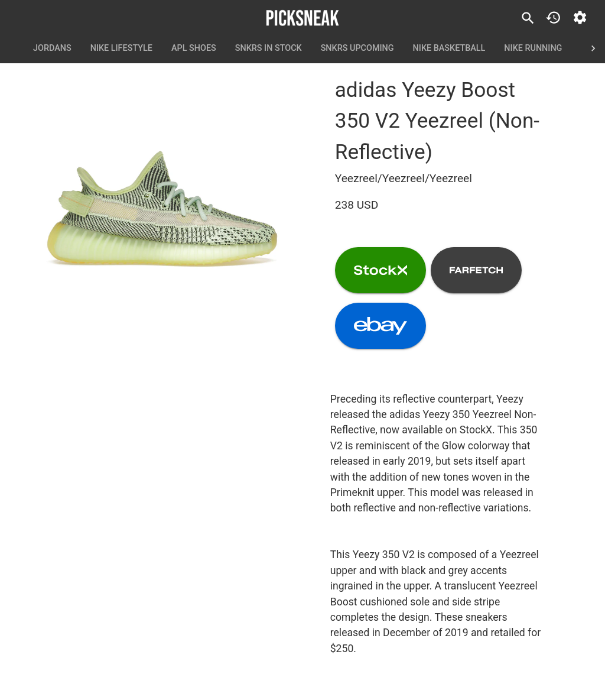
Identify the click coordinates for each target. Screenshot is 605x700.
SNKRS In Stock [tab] (269, 48)
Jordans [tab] (52, 48)
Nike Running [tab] (533, 48)
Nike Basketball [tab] (449, 48)
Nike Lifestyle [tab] (121, 48)
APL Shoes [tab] (194, 48)
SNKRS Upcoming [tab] (357, 48)
